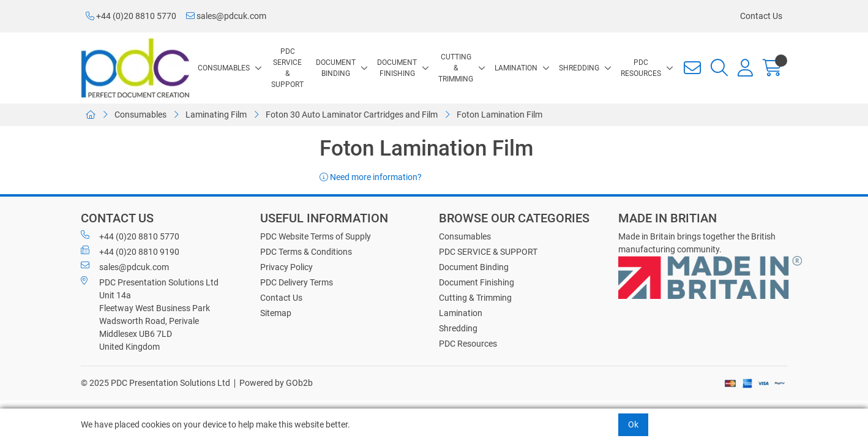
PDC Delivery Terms (297, 282)
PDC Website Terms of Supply (316, 236)
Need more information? (371, 177)
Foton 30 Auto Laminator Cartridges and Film (352, 115)
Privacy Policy (286, 267)
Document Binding (336, 68)
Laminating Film (216, 115)
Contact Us (761, 16)
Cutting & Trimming (456, 68)
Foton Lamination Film (499, 115)
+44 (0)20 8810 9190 (130, 251)
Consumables (224, 68)
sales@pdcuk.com (226, 16)
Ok (633, 424)
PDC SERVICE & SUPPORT (287, 68)
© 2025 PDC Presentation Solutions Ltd (155, 383)
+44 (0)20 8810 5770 (131, 16)
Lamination (516, 68)
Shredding (579, 68)
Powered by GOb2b (276, 383)
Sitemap (276, 313)
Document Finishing (397, 68)
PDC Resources (641, 68)
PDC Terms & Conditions (306, 252)
